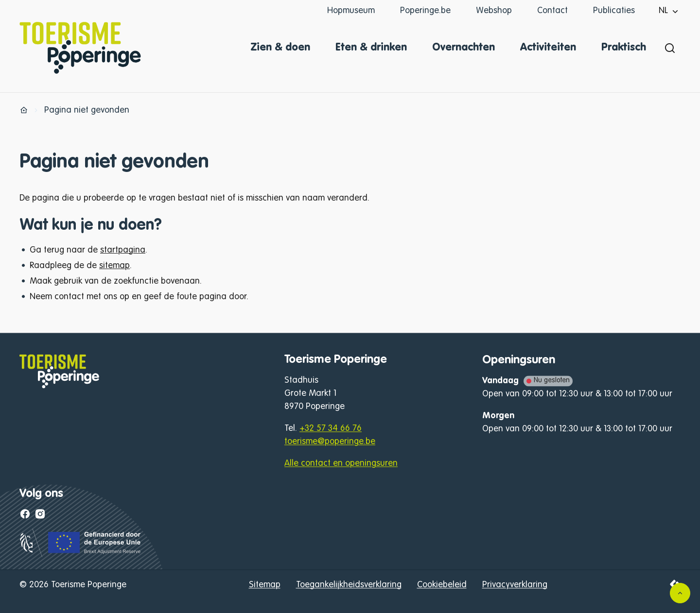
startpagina (123, 250)
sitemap (114, 266)
